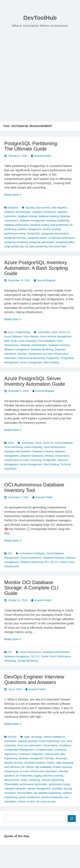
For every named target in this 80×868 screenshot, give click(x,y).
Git (23, 767)
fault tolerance (12, 767)
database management (32, 221)
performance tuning (15, 234)
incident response (62, 767)
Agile (27, 737)
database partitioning (58, 221)
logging (38, 776)
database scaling (40, 225)
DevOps (22, 354)
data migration (59, 208)
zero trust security (46, 802)
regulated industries (15, 789)
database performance (17, 225)
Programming (23, 332)
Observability (11, 784)
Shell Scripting (51, 362)
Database (13, 208)
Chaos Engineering (49, 741)
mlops (24, 780)
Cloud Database (46, 341)
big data (30, 208)
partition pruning (52, 229)
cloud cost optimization (29, 745)
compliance (65, 745)
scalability (57, 789)
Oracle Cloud (48, 656)
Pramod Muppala (46, 280)
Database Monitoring (42, 350)
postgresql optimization (42, 242)
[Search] (72, 819)
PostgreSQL (34, 234)
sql (26, 247)
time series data (57, 247)
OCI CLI (54, 562)
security (68, 789)
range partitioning (14, 247)
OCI (10, 553)
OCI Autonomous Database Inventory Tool (34, 487)
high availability (43, 767)
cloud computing (27, 341)
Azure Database (13, 337)
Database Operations (32, 456)
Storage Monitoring (28, 661)
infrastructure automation (44, 771)
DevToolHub (40, 18)
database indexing (49, 216)
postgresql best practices (55, 234)
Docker (51, 763)
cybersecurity (52, 754)
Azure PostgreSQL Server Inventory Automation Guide (35, 381)
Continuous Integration (31, 754)
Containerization (44, 750)
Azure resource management (55, 337)
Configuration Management (19, 750)
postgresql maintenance (62, 238)
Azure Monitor (31, 337)
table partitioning (38, 247)
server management (31, 362)
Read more (19, 195)
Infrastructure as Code (40, 354)
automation (44, 332)
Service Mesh (25, 793)
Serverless (10, 793)
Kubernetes (26, 776)
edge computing (65, 763)
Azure (11, 332)
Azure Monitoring (14, 447)
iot (18, 776)
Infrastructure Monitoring (31, 358)
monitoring (36, 460)
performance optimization (34, 784)
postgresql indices (37, 238)
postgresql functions (15, 238)
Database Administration (18, 212)
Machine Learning (53, 776)
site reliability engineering (47, 793)
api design (37, 737)
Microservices (12, 780)
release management (39, 789)
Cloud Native (50, 745)
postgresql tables (65, 242)
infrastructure (62, 456)
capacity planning (27, 741)
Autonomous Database (32, 553)
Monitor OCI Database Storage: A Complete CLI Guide (31, 588)
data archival (43, 208)
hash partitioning (59, 225)
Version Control (26, 802)
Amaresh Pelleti (42, 156)
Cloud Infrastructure (54, 447)
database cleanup (28, 216)
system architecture (29, 797)
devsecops (61, 758)
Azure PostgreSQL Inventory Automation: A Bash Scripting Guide (36, 268)
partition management (30, 229)
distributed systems (35, 763)
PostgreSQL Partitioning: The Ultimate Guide (31, 146)
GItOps (30, 767)
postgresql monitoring (16, 242)
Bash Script (11, 341)
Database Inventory (59, 345)
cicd (63, 741)
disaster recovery (14, 763)
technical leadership (52, 797)
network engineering (53, 780)
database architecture (44, 212)
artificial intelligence (54, 737)
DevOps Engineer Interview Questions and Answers (34, 679)
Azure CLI (65, 332)
